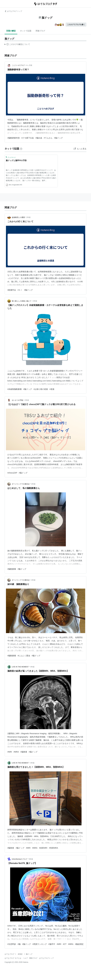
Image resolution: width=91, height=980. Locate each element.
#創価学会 (12, 290)
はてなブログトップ (46, 958)
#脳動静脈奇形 (14, 138)
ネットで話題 (26, 31)
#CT (65, 944)
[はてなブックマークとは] (21, 149)
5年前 (31, 859)
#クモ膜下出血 (28, 138)
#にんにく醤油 (24, 656)
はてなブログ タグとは (13, 958)
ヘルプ (25, 958)
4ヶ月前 (29, 65)
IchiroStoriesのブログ (20, 859)
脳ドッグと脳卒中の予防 (16, 160)
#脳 (19, 944)
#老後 (52, 389)
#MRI (10, 752)
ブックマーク (11, 157)
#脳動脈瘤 (12, 569)
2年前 (28, 217)
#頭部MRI (43, 848)
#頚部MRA (53, 848)
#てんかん (48, 138)
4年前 (32, 667)
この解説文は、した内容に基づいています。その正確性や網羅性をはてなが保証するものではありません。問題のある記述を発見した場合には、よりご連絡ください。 (17, 45)
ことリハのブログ (18, 65)
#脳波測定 (79, 944)
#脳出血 (39, 138)
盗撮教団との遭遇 (18, 217)
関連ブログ (40, 31)
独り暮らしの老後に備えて (21, 301)
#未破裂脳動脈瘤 (15, 389)
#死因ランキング (40, 944)
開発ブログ (33, 958)
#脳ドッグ (58, 138)
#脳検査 (24, 752)
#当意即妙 (12, 944)
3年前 (33, 484)
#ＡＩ (20, 290)
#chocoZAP (12, 473)
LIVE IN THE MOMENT (20, 667)
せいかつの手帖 (17, 400)
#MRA (16, 752)
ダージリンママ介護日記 (21, 484)
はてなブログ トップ (13, 11)
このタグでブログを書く (76, 25)
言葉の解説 (11, 31)
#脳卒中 (52, 944)
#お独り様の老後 (41, 389)
